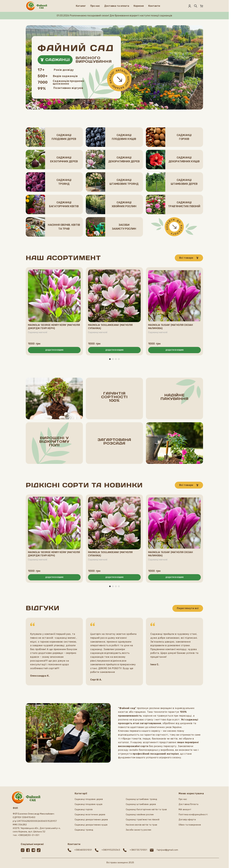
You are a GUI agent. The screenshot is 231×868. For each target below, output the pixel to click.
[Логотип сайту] (37, 6)
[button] (54, 350)
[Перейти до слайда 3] (116, 359)
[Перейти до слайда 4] (119, 359)
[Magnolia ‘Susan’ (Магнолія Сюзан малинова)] (174, 296)
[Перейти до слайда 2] (113, 359)
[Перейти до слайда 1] (110, 359)
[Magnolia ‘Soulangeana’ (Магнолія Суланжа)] (114, 296)
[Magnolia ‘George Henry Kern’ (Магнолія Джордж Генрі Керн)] (54, 296)
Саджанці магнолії (38, 332)
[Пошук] (196, 6)
